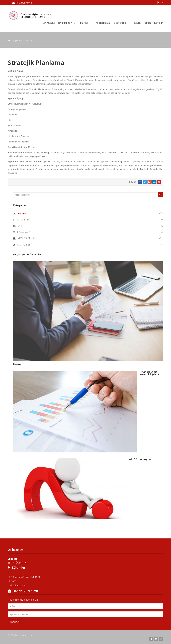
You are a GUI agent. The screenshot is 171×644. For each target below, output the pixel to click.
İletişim (159, 23)
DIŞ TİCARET (24, 245)
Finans (17, 364)
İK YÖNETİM (23, 220)
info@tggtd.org (24, 3)
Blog (148, 23)
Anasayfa (49, 23)
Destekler (122, 22)
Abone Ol (15, 622)
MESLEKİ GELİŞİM (27, 238)
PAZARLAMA (24, 232)
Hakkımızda (68, 22)
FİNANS (22, 213)
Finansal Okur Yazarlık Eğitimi (149, 373)
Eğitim (86, 22)
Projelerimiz (103, 23)
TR (160, 3)
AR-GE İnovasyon (140, 459)
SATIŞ (20, 226)
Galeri (138, 23)
